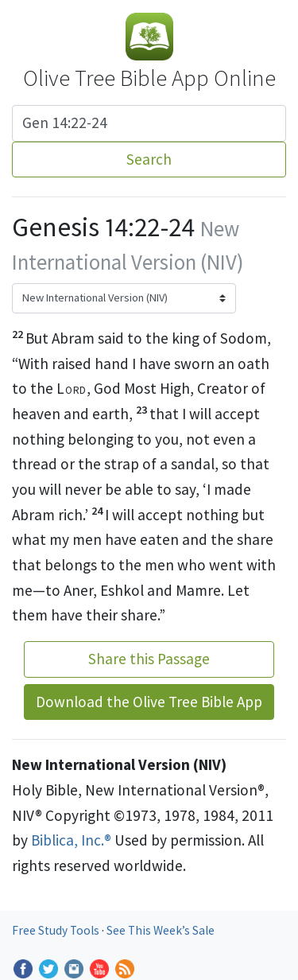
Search (149, 159)
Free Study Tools (57, 930)
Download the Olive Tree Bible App (149, 702)
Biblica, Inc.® (71, 840)
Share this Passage (149, 659)
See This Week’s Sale (161, 930)
